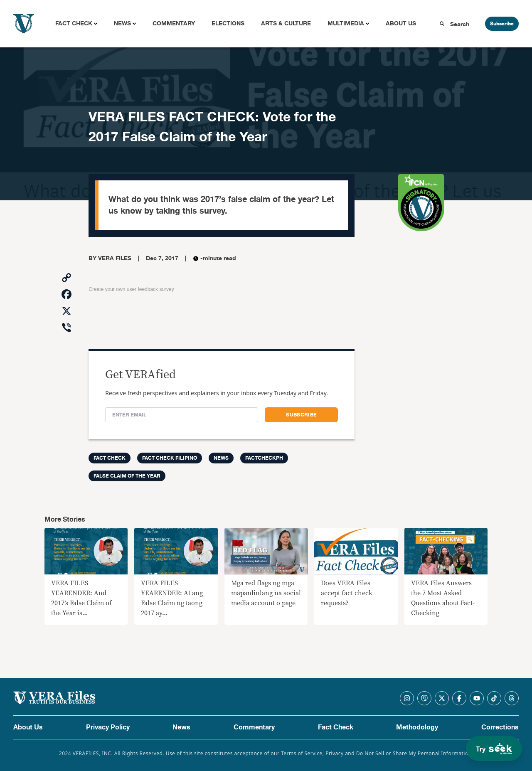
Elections (228, 23)
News (122, 23)
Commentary (174, 23)
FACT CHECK (110, 458)
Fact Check (74, 23)
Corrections (500, 727)
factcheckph (264, 458)
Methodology (417, 727)
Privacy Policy (108, 727)
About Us (401, 23)
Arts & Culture (286, 23)
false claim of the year (127, 476)
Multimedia (346, 23)
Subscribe (502, 24)
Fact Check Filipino (170, 458)
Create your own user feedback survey (131, 289)
